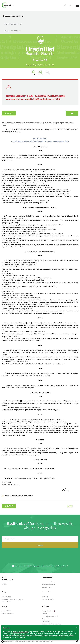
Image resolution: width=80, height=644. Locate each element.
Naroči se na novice (7, 614)
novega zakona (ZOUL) (21, 632)
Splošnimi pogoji (33, 566)
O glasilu (4, 584)
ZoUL (47, 96)
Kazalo (9, 113)
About (52, 611)
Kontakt (44, 614)
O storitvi (45, 597)
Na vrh (70, 506)
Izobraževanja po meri (48, 585)
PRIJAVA (40, 545)
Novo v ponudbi (6, 597)
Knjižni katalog (6, 602)
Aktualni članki (6, 611)
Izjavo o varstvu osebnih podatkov (54, 566)
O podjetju (45, 611)
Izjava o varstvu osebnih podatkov (52, 624)
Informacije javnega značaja (50, 616)
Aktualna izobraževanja (49, 582)
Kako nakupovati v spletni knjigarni (12, 599)
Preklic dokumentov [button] (12, 31)
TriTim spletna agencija (31, 641)
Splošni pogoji (46, 621)
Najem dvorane (46, 587)
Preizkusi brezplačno (48, 599)
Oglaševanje (45, 619)
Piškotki (16, 641)
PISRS (57, 99)
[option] (40, 60)
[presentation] (40, 558)
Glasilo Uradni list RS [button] (12, 24)
